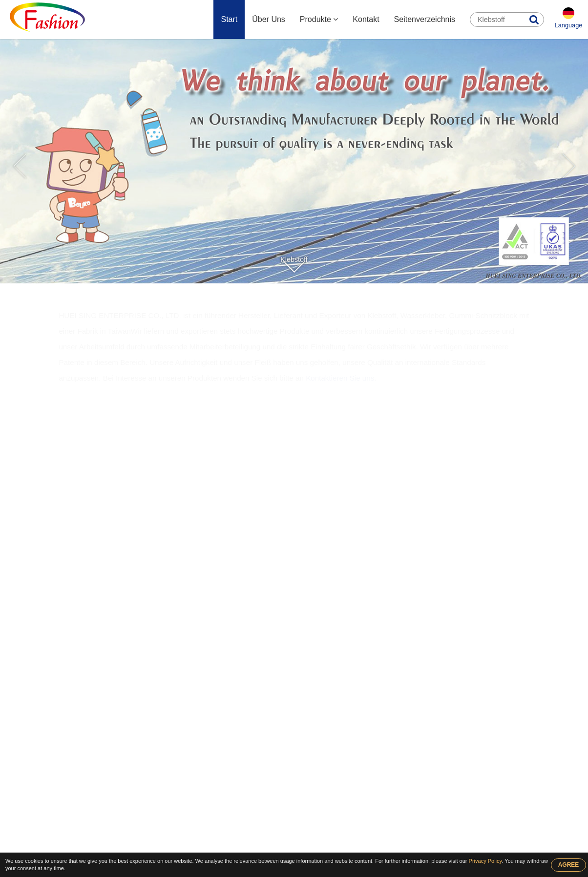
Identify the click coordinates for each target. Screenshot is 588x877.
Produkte (319, 19)
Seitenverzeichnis (425, 19)
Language (569, 25)
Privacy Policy (485, 861)
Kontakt (366, 19)
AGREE (569, 865)
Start (229, 19)
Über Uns (269, 19)
